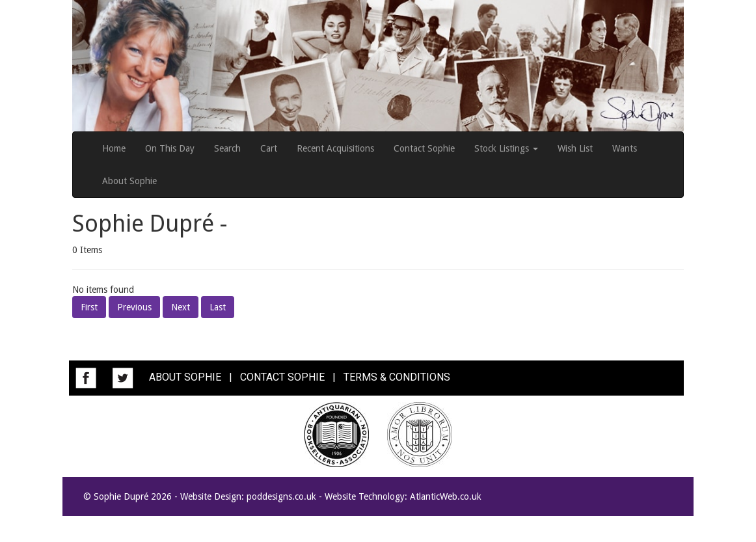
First (89, 307)
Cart (269, 148)
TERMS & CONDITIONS (397, 377)
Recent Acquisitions (335, 148)
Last (218, 307)
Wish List (575, 148)
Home (114, 148)
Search (227, 148)
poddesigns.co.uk (281, 496)
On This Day (170, 148)
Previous (134, 307)
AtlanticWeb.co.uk (446, 496)
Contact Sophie (424, 148)
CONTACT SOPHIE (282, 377)
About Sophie (129, 181)
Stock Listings (506, 148)
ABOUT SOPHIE (185, 377)
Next (181, 307)
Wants (625, 148)
